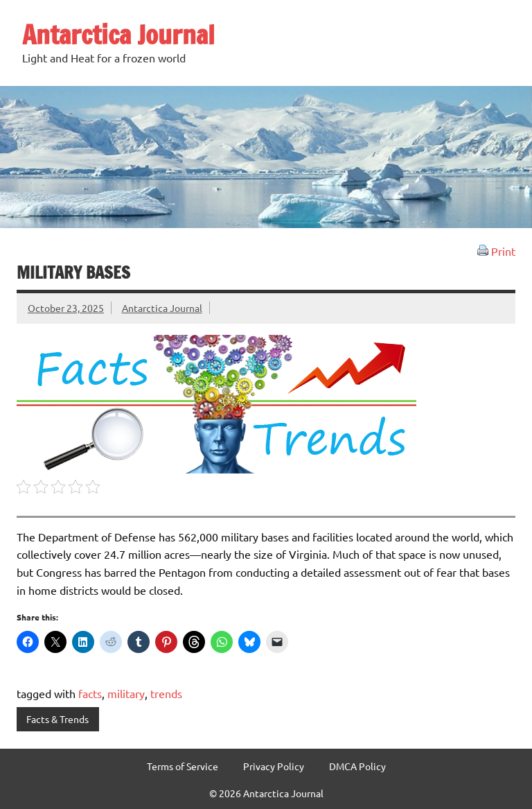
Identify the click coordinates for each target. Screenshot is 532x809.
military (126, 693)
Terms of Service (183, 766)
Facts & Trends (57, 719)
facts (90, 693)
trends (166, 693)
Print (496, 251)
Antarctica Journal (118, 35)
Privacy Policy (274, 766)
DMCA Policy (357, 766)
